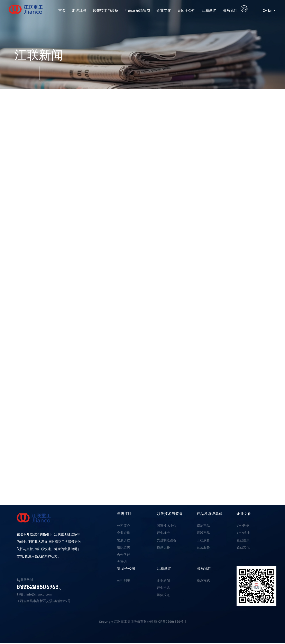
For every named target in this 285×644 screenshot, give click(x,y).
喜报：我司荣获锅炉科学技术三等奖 (50, 502)
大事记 (122, 564)
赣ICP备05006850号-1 (170, 623)
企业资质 (123, 534)
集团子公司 (186, 11)
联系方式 (203, 582)
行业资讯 (163, 589)
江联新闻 (209, 11)
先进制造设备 (167, 542)
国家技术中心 (167, 527)
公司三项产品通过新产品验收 (44, 495)
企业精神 (243, 534)
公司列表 (123, 582)
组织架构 (123, 549)
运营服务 (203, 549)
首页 (62, 11)
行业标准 (163, 534)
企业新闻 (163, 582)
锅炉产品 (203, 527)
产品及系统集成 (137, 11)
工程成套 (203, 542)
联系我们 (230, 11)
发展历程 (123, 542)
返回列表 (259, 499)
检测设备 (163, 549)
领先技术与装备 (105, 11)
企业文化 (164, 11)
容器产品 (203, 534)
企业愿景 (243, 542)
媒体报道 (163, 597)
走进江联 (79, 11)
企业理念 (243, 527)
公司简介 (123, 527)
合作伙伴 (123, 556)
